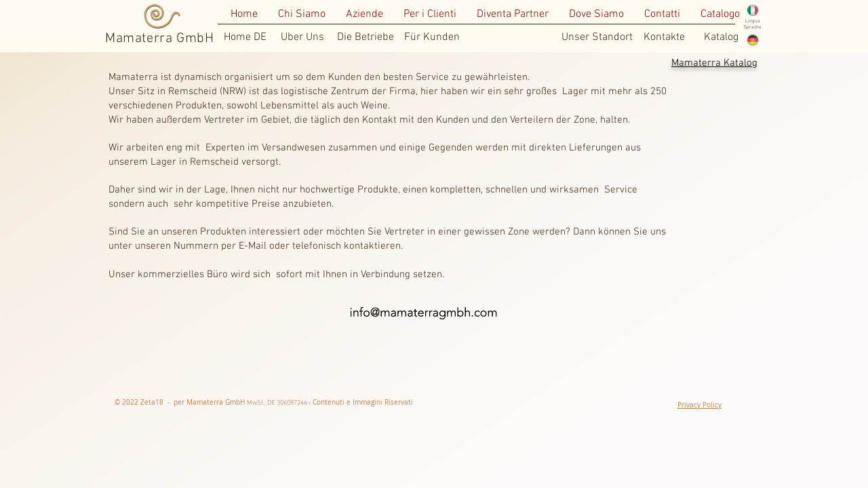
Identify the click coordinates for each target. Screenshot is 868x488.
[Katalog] (721, 37)
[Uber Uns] (302, 37)
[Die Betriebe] (365, 37)
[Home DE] (245, 37)
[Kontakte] (664, 37)
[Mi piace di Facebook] (496, 403)
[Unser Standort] (597, 37)
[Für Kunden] (432, 37)
